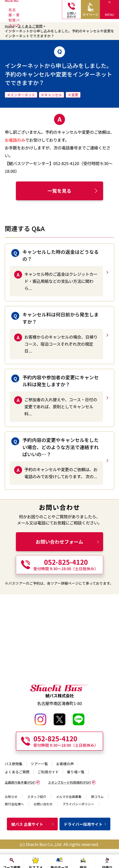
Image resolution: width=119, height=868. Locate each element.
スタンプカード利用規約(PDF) (72, 782)
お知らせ (11, 797)
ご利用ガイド (48, 772)
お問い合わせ (43, 804)
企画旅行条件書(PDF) (22, 782)
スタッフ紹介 (37, 797)
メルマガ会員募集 (69, 797)
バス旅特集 (14, 764)
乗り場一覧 (76, 772)
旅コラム (97, 797)
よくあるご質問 (30, 26)
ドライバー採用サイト (85, 824)
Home (10, 26)
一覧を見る (73, 191)
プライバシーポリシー (78, 804)
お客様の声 (65, 764)
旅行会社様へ (14, 804)
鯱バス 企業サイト (33, 824)
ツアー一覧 (39, 764)
